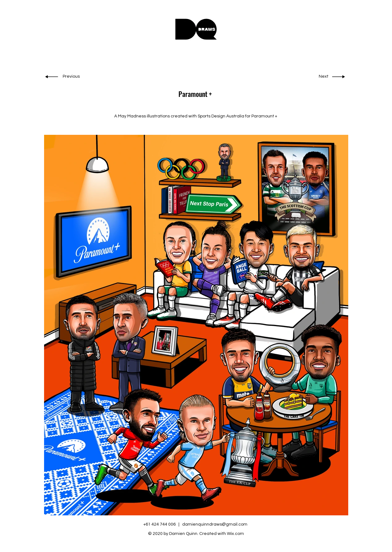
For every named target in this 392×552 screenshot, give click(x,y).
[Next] (323, 77)
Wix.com (235, 534)
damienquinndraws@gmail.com (215, 524)
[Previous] (72, 77)
